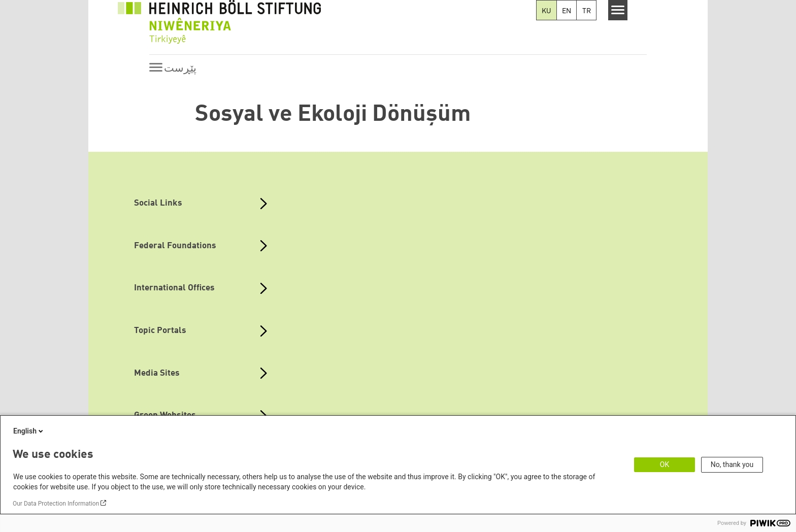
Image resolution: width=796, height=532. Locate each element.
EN (567, 11)
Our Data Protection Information (56, 504)
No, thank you (732, 464)
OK (665, 464)
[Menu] (618, 10)
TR (587, 11)
